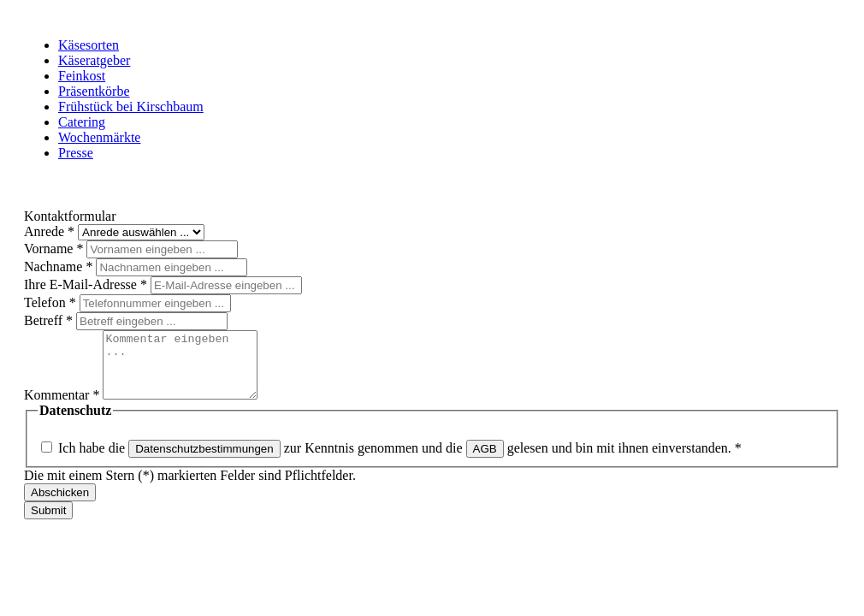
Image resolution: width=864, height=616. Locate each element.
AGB (485, 462)
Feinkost (82, 76)
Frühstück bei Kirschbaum (131, 107)
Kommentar (63, 408)
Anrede (51, 231)
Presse (76, 153)
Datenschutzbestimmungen (204, 462)
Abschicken (60, 505)
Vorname (55, 249)
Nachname (60, 267)
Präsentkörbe (94, 91)
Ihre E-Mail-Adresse (87, 284)
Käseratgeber (94, 60)
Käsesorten (89, 45)
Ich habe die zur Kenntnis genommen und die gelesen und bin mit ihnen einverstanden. (400, 461)
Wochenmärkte (99, 137)
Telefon (52, 302)
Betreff (50, 320)
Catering (82, 122)
